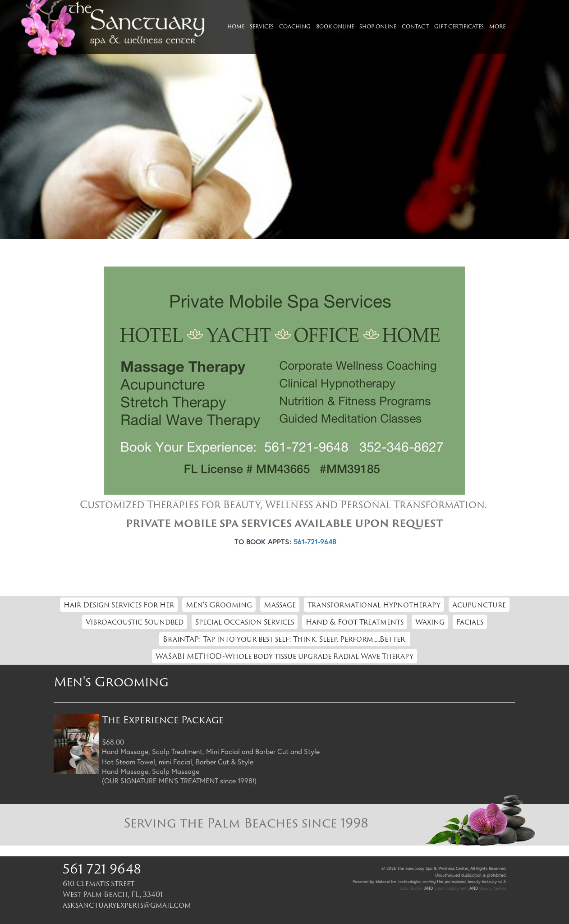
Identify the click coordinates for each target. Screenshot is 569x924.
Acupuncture (479, 605)
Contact (415, 26)
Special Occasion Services (245, 622)
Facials (470, 622)
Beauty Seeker (493, 888)
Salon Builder (411, 888)
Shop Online (378, 26)
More (497, 26)
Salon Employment (451, 888)
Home (236, 26)
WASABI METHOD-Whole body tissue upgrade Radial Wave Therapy (284, 656)
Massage (280, 605)
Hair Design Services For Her (119, 605)
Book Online (335, 26)
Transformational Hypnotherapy (374, 605)
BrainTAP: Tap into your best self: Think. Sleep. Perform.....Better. (285, 639)
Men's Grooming (219, 605)
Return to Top (487, 791)
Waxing (430, 622)
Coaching (295, 26)
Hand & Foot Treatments (355, 622)
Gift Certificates (459, 26)
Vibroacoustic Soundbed (135, 622)
